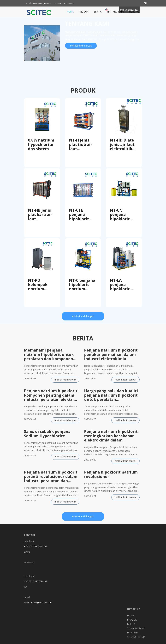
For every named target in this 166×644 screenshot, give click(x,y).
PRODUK (84, 12)
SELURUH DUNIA (136, 637)
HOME (70, 12)
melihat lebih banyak (81, 46)
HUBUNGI (134, 12)
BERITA (98, 12)
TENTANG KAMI (115, 12)
